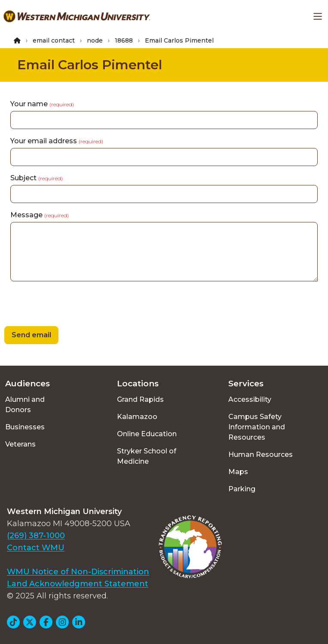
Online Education (147, 434)
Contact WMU (36, 548)
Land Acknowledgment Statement (78, 584)
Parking (242, 489)
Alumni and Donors (25, 405)
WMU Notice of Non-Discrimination (78, 572)
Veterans (20, 444)
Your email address (57, 141)
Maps (238, 472)
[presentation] (65, 305)
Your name (42, 104)
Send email (31, 335)
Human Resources (261, 454)
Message (40, 215)
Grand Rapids (140, 399)
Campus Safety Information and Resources (257, 427)
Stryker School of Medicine (147, 456)
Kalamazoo (137, 417)
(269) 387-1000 (36, 536)
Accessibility (250, 399)
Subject (37, 178)
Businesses (25, 427)
